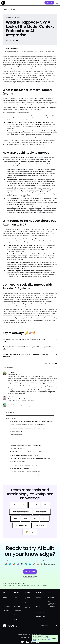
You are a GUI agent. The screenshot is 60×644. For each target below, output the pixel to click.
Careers (39, 598)
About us (39, 602)
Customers (17, 602)
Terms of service (22, 635)
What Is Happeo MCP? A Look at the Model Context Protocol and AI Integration (25, 585)
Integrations (6, 606)
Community (17, 615)
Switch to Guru (40, 612)
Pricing (5, 598)
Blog (15, 619)
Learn (16, 598)
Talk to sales (49, 3)
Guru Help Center (28, 598)
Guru (22, 302)
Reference (11, 583)
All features (6, 611)
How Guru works (7, 602)
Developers (17, 611)
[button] (57, 3)
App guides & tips (20, 583)
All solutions (6, 615)
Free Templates (41, 616)
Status (27, 603)
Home (4, 583)
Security (28, 607)
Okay (55, 638)
